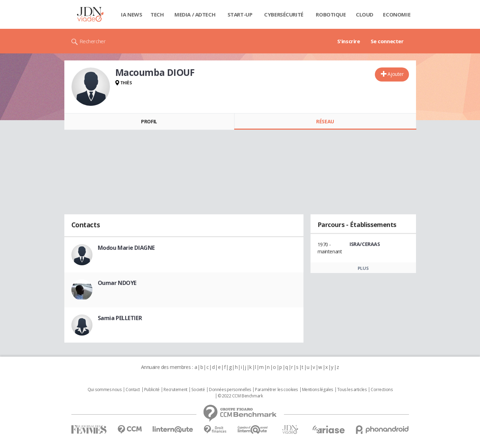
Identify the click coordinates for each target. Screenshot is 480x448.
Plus (363, 268)
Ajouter (395, 74)
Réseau (325, 121)
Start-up (240, 14)
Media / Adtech (195, 14)
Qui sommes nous (105, 390)
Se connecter (387, 41)
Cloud (365, 14)
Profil (149, 121)
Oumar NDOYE (117, 283)
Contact (133, 390)
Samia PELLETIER (120, 318)
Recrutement (175, 390)
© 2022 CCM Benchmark (240, 396)
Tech (157, 14)
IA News (132, 14)
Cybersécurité (284, 14)
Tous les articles (352, 390)
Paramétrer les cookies (276, 390)
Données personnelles (230, 390)
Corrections (382, 390)
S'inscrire (349, 41)
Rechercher (93, 41)
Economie (397, 14)
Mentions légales (318, 390)
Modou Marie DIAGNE (126, 248)
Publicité (152, 390)
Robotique (331, 14)
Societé (198, 390)
